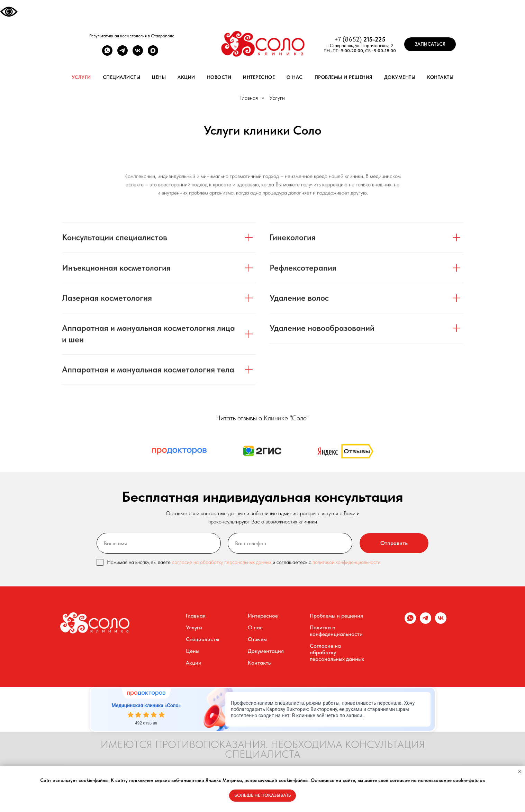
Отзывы (257, 639)
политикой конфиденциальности (346, 562)
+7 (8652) (349, 39)
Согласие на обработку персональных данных (337, 652)
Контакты (440, 77)
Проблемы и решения (343, 77)
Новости (219, 77)
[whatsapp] (107, 54)
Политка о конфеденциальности (336, 631)
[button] (430, 44)
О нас (295, 77)
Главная (249, 98)
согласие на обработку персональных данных (222, 562)
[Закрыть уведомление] (520, 772)
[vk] (138, 54)
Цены (159, 77)
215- (369, 39)
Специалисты (122, 77)
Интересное (259, 77)
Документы (400, 77)
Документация (266, 651)
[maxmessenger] (153, 54)
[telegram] (123, 54)
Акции (186, 77)
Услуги (81, 77)
